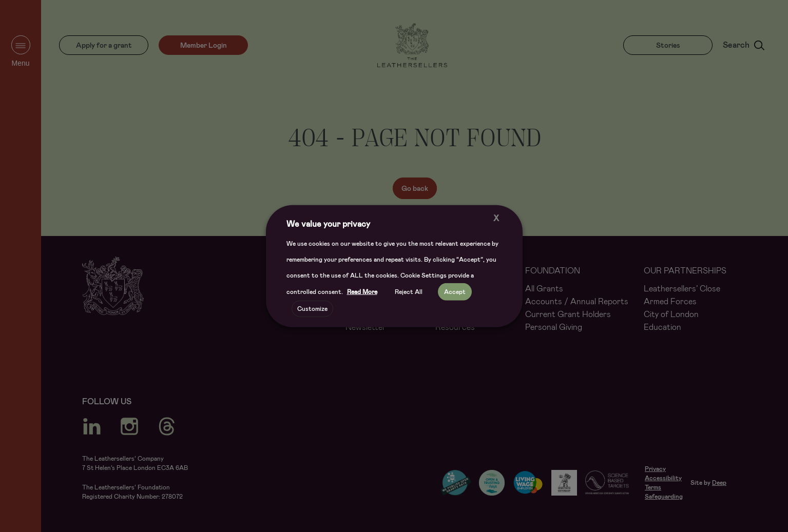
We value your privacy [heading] (328, 223)
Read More (362, 292)
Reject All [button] (409, 292)
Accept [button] (455, 292)
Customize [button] (312, 309)
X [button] (496, 218)
